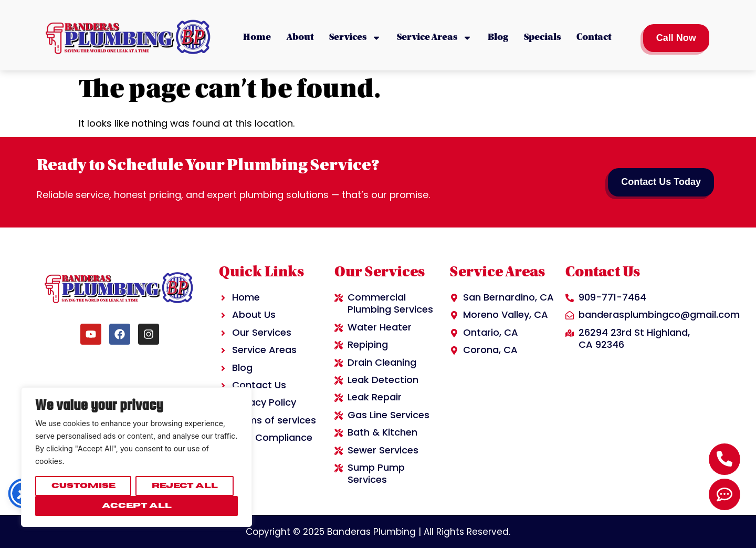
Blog (498, 38)
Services (355, 38)
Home (257, 38)
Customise (83, 486)
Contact (594, 38)
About (300, 38)
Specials (542, 38)
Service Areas (434, 38)
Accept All (137, 506)
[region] (136, 457)
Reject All (185, 486)
